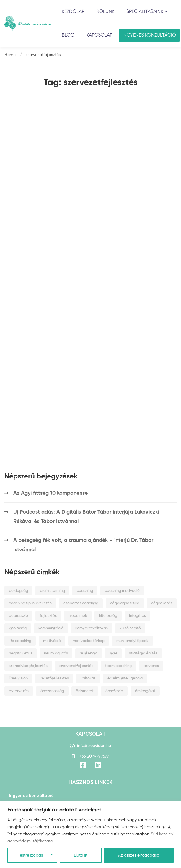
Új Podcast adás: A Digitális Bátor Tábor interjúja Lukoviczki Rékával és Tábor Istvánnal (86, 517)
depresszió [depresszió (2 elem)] (18, 616)
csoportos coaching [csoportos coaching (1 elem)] (81, 603)
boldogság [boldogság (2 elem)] (18, 591)
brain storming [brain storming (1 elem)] (52, 591)
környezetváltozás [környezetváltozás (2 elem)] (92, 628)
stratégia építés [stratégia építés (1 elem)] (143, 653)
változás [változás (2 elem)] (88, 678)
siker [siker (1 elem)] (113, 653)
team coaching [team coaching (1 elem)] (118, 666)
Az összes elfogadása (139, 855)
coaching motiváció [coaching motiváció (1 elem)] (122, 591)
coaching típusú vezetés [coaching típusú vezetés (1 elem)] (30, 603)
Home (10, 55)
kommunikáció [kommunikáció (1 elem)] (51, 628)
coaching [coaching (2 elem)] (85, 591)
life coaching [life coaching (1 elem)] (20, 641)
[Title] (98, 765)
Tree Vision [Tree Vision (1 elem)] (18, 678)
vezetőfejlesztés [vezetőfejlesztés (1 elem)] (54, 678)
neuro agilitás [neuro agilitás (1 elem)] (56, 653)
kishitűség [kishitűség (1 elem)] (18, 628)
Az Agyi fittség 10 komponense (50, 493)
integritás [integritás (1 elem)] (137, 616)
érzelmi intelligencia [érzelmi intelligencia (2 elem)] (125, 678)
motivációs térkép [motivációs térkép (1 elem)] (89, 641)
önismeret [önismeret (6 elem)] (85, 691)
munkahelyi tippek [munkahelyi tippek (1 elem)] (132, 641)
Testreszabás (30, 855)
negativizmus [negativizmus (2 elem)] (21, 653)
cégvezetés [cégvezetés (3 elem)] (162, 603)
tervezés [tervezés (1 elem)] (151, 666)
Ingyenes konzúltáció (31, 796)
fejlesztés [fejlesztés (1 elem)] (48, 616)
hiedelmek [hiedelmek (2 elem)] (78, 616)
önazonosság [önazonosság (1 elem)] (52, 691)
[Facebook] (83, 765)
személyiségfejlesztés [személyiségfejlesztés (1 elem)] (28, 666)
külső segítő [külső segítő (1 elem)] (130, 628)
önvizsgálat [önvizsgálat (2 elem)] (145, 691)
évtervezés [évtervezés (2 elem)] (19, 691)
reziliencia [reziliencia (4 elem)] (89, 653)
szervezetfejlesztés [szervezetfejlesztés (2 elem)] (76, 666)
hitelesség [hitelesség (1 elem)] (108, 616)
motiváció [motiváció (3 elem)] (52, 641)
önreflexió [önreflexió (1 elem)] (114, 691)
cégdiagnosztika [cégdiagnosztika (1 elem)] (125, 603)
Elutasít (81, 855)
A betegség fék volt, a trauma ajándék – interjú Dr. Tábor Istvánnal (83, 545)
